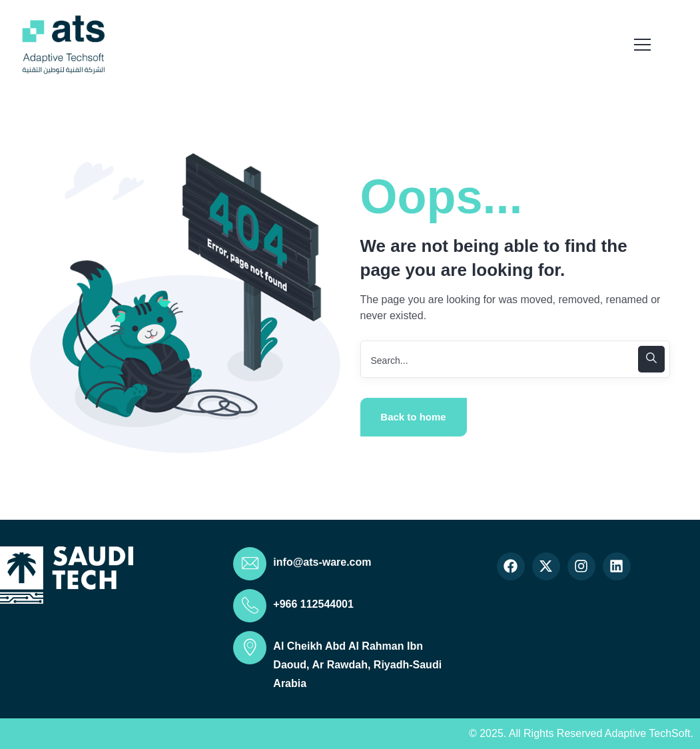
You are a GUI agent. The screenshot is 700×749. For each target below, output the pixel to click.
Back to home (413, 417)
